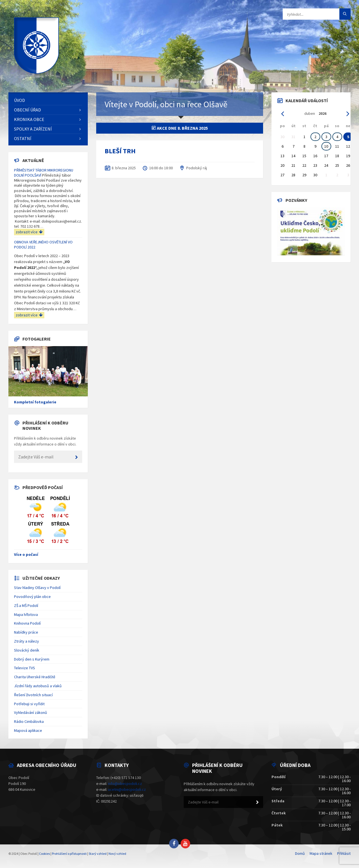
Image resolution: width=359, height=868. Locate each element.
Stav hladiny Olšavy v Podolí (37, 588)
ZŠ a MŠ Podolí (26, 606)
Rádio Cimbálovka (29, 721)
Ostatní (23, 138)
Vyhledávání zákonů (31, 712)
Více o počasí (26, 554)
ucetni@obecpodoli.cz (127, 789)
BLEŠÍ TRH (120, 151)
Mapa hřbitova (26, 615)
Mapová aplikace (28, 730)
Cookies (44, 854)
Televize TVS (25, 668)
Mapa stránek (321, 853)
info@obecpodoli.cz (125, 784)
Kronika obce (29, 119)
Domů (300, 853)
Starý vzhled (98, 854)
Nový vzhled (117, 854)
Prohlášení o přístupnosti (69, 854)
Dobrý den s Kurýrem (32, 659)
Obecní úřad (27, 110)
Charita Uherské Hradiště (35, 677)
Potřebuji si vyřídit (29, 704)
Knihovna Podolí (27, 623)
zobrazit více (29, 232)
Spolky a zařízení (33, 129)
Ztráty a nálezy (27, 641)
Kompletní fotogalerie (35, 402)
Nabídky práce (26, 632)
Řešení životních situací (33, 695)
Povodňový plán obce (32, 597)
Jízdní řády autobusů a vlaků (38, 686)
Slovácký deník (27, 650)
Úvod (19, 100)
